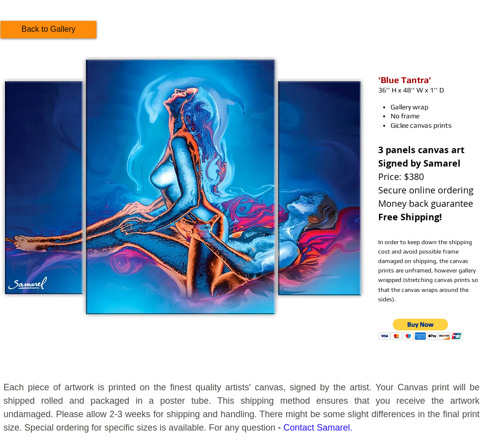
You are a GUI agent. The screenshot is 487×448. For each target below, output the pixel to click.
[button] (421, 329)
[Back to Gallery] (48, 30)
